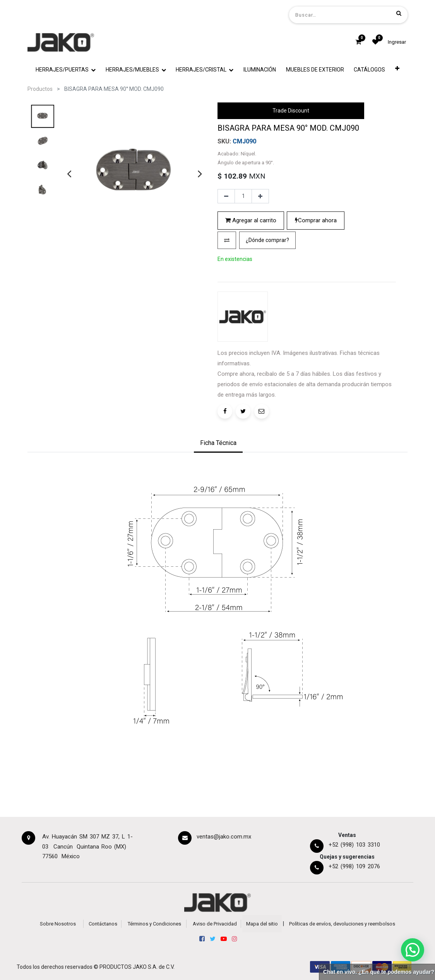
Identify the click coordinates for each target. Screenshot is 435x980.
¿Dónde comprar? (267, 240)
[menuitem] (260, 70)
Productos (40, 89)
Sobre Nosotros (58, 924)
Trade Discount (291, 111)
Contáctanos (103, 924)
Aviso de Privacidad (215, 924)
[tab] (218, 444)
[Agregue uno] (260, 196)
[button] (397, 70)
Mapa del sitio (262, 924)
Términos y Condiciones (154, 924)
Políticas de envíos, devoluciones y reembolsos (342, 924)
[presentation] (69, 174)
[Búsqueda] (399, 13)
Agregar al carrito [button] (251, 220)
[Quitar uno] (226, 196)
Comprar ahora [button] (316, 220)
